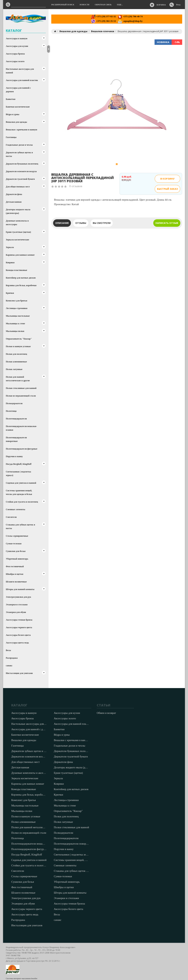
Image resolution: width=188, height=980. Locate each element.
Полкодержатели (14, 403)
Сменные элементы (15, 509)
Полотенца (11, 411)
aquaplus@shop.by (130, 21)
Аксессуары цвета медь (17, 643)
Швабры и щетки (15, 574)
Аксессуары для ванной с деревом (18, 90)
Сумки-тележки (14, 544)
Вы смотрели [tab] (102, 223)
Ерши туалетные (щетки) (18, 232)
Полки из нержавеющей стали (21, 396)
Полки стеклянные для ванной (21, 388)
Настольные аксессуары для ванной (20, 71)
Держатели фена (14, 194)
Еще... (120, 5)
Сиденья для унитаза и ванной (21, 483)
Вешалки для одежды (16, 122)
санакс (9, 666)
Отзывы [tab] (81, 223)
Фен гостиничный (15, 566)
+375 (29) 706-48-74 (130, 16)
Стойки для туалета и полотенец (22, 502)
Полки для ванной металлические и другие (18, 379)
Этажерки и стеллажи (17, 605)
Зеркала (10, 247)
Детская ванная (14, 202)
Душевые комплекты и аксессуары (17, 223)
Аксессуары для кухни (17, 46)
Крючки (10, 293)
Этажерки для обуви (16, 612)
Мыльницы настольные (18, 316)
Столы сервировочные (17, 536)
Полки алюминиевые (16, 362)
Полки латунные (14, 369)
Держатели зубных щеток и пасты (19, 154)
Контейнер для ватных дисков (21, 278)
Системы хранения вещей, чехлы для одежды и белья (19, 492)
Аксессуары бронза (15, 54)
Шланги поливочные (16, 582)
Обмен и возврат (106, 713)
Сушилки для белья (16, 551)
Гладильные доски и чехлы (19, 145)
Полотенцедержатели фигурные (22, 449)
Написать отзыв (167, 223)
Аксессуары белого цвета (18, 635)
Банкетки (11, 99)
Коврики (10, 263)
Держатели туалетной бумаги (20, 179)
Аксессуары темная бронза (19, 620)
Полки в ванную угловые (18, 346)
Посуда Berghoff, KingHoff (19, 464)
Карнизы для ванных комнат (20, 255)
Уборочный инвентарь (17, 559)
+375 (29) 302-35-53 (103, 21)
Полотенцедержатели (16, 419)
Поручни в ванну (14, 456)
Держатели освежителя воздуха (21, 171)
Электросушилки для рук (18, 597)
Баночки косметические (18, 107)
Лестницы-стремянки (17, 308)
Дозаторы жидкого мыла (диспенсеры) (18, 211)
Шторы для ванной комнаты (20, 589)
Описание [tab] (62, 223)
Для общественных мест (18, 187)
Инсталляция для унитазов (19, 673)
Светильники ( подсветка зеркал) (18, 473)
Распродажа (12, 658)
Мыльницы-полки (15, 331)
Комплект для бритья (16, 301)
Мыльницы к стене (15, 324)
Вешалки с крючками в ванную (21, 130)
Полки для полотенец (16, 354)
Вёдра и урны (13, 114)
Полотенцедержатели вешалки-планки (21, 428)
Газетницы (11, 137)
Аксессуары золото (15, 61)
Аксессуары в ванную (17, 38)
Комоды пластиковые (16, 270)
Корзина (161, 5)
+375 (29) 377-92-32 (103, 16)
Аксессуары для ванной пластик (22, 80)
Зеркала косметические (17, 240)
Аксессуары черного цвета (19, 627)
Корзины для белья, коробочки (21, 285)
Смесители (11, 517)
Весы (8, 650)
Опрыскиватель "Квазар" (19, 339)
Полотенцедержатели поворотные (16, 439)
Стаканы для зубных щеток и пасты (20, 526)
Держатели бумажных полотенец (22, 164)
